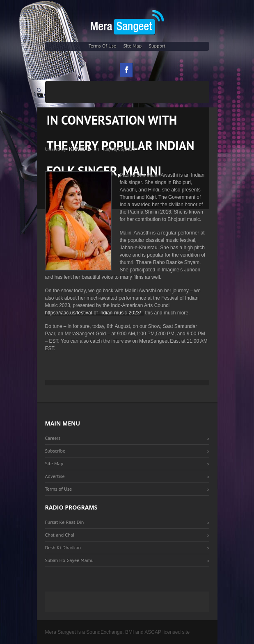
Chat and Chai (60, 535)
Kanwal (80, 149)
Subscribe (55, 451)
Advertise (55, 476)
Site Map (132, 46)
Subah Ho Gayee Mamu (69, 560)
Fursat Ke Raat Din (65, 522)
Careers (53, 438)
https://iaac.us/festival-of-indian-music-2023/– (95, 313)
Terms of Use (103, 46)
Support (157, 46)
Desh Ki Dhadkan (63, 547)
